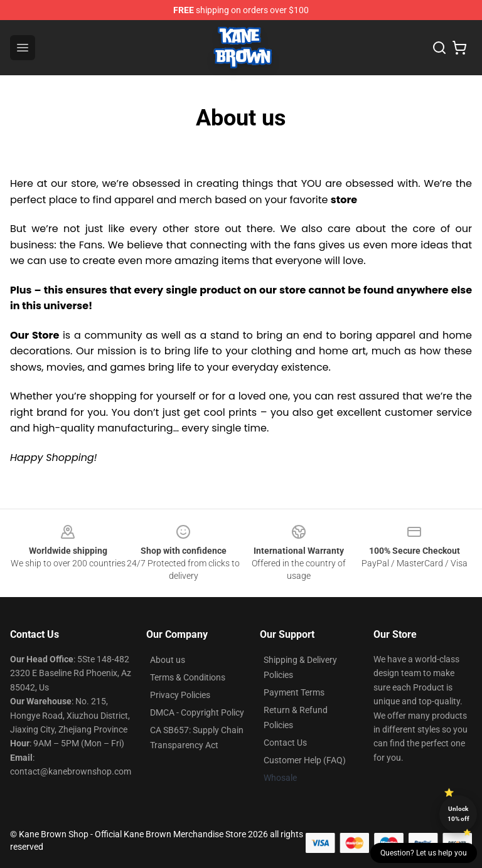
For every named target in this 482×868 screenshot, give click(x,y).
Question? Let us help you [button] (424, 853)
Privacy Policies (180, 695)
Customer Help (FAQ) (305, 760)
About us (168, 660)
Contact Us (285, 743)
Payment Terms (294, 692)
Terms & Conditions (188, 677)
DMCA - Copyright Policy (197, 712)
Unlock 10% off (458, 814)
